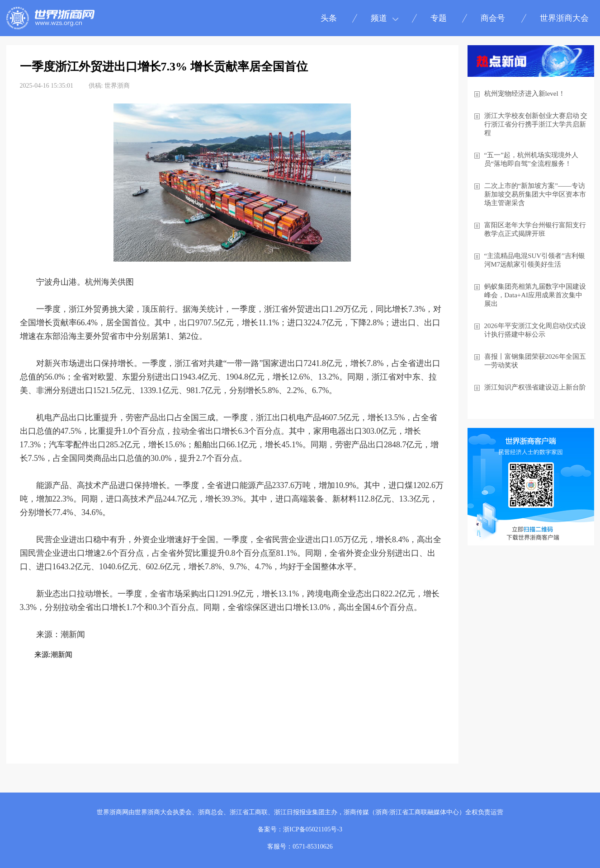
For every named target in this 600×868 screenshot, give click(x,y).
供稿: (96, 86)
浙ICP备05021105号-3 (313, 829)
